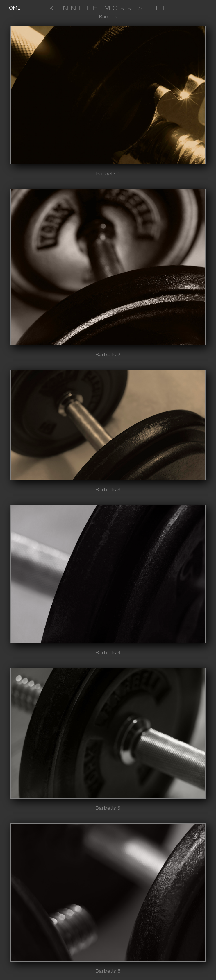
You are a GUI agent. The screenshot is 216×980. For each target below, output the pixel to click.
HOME (13, 8)
